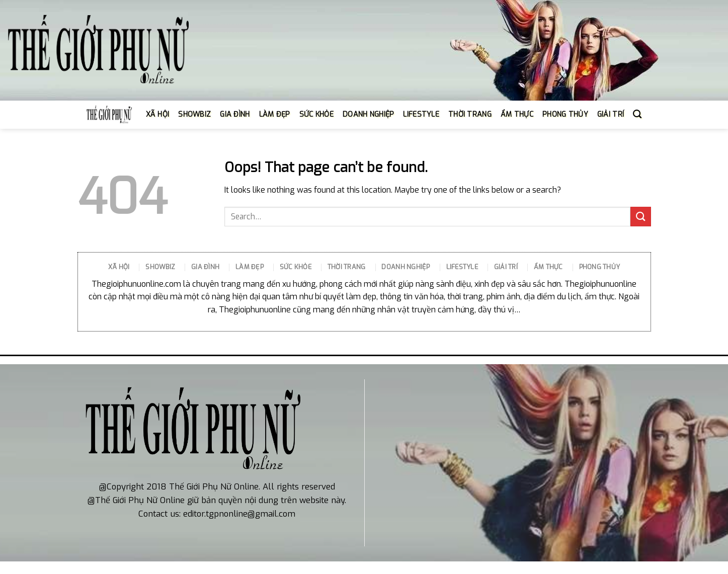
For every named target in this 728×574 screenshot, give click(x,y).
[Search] (637, 114)
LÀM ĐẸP (275, 114)
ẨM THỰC (517, 114)
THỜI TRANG (470, 114)
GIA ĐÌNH (235, 114)
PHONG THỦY (565, 114)
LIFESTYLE (421, 114)
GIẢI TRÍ (611, 114)
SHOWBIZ (194, 114)
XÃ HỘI (158, 114)
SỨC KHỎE (316, 114)
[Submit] (640, 217)
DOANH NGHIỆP (368, 114)
